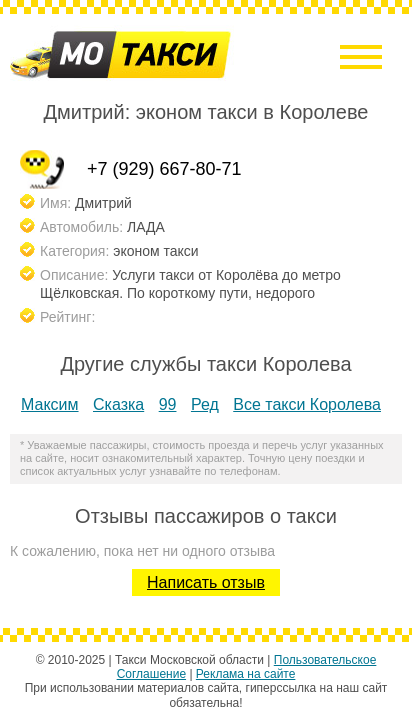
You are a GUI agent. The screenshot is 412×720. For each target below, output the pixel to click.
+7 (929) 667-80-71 (164, 169)
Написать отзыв (206, 582)
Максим (50, 404)
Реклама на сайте (246, 674)
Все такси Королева (307, 404)
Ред (205, 404)
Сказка (118, 404)
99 (168, 404)
